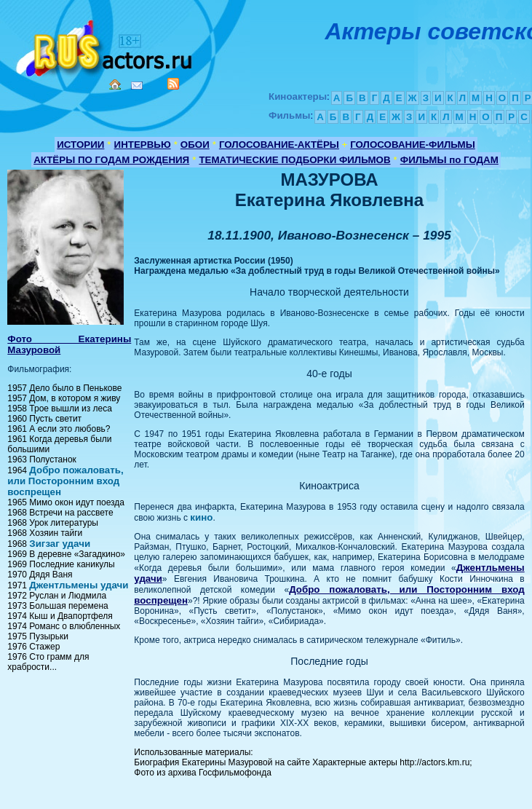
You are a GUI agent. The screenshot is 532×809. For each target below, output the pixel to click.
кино (201, 517)
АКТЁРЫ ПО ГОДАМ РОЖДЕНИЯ (111, 160)
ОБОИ (195, 145)
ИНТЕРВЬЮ (143, 145)
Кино (106, 46)
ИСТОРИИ (80, 145)
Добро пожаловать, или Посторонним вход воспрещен (65, 481)
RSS (173, 84)
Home (115, 84)
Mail (137, 86)
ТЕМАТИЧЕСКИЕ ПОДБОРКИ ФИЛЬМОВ (294, 160)
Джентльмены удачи (79, 585)
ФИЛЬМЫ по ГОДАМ (449, 160)
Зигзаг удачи (60, 544)
